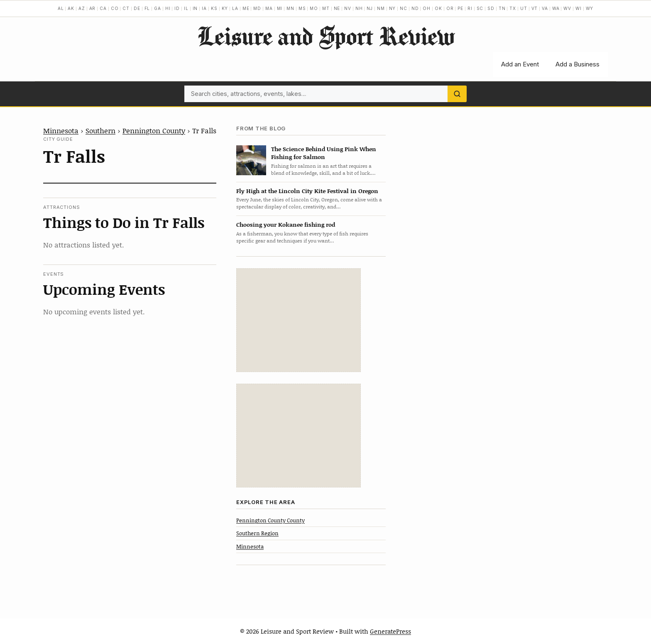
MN (290, 8)
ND (415, 8)
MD (257, 8)
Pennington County (154, 130)
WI (579, 8)
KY (225, 8)
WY (590, 8)
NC (404, 8)
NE (337, 8)
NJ (370, 8)
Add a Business (578, 64)
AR (93, 8)
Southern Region (257, 533)
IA (204, 8)
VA (545, 8)
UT (524, 8)
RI (470, 8)
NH (359, 8)
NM (381, 8)
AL (61, 8)
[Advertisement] (299, 320)
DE (137, 8)
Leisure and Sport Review (326, 36)
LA (235, 8)
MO (314, 8)
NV (348, 8)
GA (158, 8)
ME (246, 8)
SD (491, 8)
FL (147, 8)
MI (280, 8)
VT (535, 8)
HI (168, 8)
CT (126, 8)
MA (269, 8)
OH (427, 8)
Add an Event (520, 64)
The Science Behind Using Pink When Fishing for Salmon (324, 153)
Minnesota (61, 130)
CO (115, 8)
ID (177, 8)
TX (513, 8)
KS (214, 8)
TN (502, 8)
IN (195, 8)
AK (71, 8)
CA (103, 8)
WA (556, 8)
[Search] (457, 94)
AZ (82, 8)
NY (393, 8)
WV (567, 8)
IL (186, 8)
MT (326, 8)
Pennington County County (270, 520)
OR (450, 8)
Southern (100, 130)
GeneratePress (390, 631)
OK (438, 8)
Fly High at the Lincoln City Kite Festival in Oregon (307, 191)
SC (480, 8)
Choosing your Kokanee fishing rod (286, 224)
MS (302, 8)
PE (460, 8)
